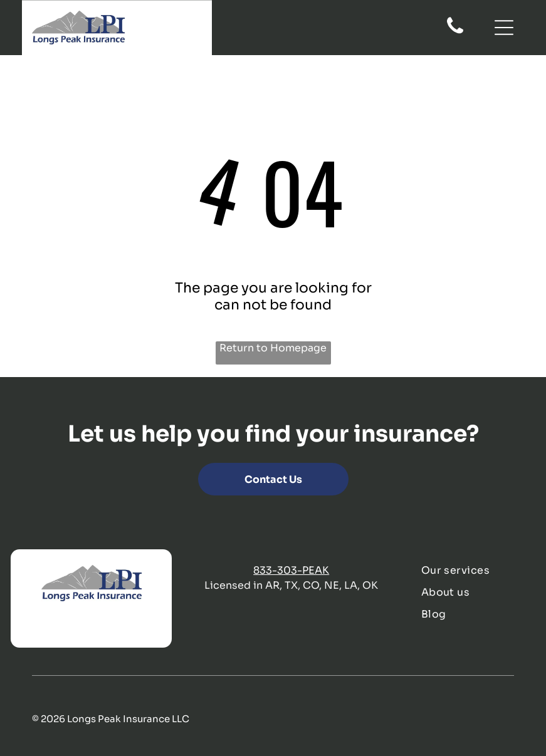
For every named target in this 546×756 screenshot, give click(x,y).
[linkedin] (80, 626)
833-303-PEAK (291, 570)
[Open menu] (504, 28)
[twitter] (55, 626)
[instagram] (106, 626)
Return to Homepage (273, 348)
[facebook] (29, 626)
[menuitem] (473, 570)
